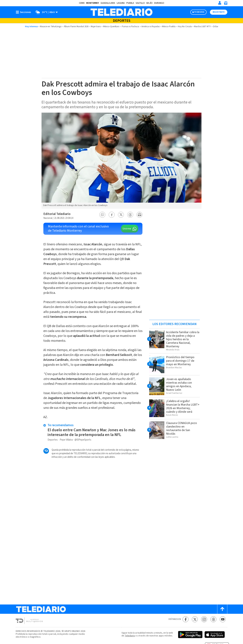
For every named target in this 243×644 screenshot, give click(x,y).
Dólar (216, 27)
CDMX (82, 3)
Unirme (127, 229)
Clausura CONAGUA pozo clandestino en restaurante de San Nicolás (181, 428)
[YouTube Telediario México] (223, 619)
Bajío (150, 3)
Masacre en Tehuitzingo (51, 27)
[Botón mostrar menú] (24, 12)
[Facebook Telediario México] (186, 619)
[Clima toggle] (45, 12)
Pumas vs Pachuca (130, 27)
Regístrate (219, 12)
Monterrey (93, 3)
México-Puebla (169, 27)
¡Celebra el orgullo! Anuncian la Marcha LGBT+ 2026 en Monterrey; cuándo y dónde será (183, 406)
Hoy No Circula (185, 27)
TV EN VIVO (199, 12)
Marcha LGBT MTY (202, 27)
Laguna (121, 3)
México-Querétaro (111, 27)
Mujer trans (96, 27)
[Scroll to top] (222, 609)
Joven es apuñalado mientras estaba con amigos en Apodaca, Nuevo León (179, 384)
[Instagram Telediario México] (204, 619)
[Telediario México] (121, 12)
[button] (102, 215)
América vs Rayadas (151, 27)
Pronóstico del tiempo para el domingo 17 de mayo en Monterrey (180, 361)
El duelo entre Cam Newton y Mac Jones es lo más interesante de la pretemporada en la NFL (92, 432)
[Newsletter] (226, 4)
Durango (159, 3)
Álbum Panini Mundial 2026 (76, 27)
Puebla (130, 3)
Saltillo (140, 3)
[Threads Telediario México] (213, 619)
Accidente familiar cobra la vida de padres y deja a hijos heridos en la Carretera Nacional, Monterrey (183, 339)
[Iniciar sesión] (220, 3)
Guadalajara (108, 3)
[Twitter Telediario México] (195, 619)
